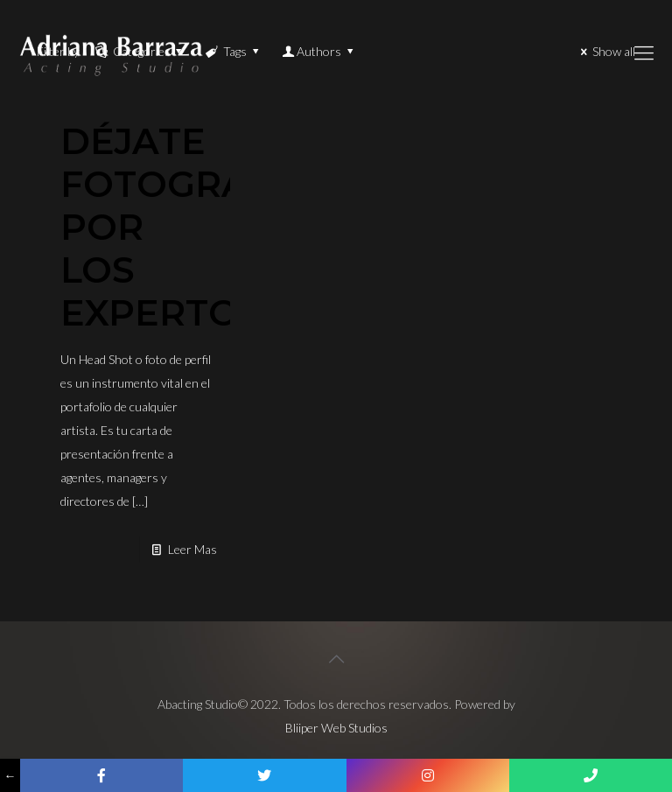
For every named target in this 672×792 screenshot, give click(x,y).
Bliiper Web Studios (336, 728)
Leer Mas (192, 549)
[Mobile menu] (644, 53)
